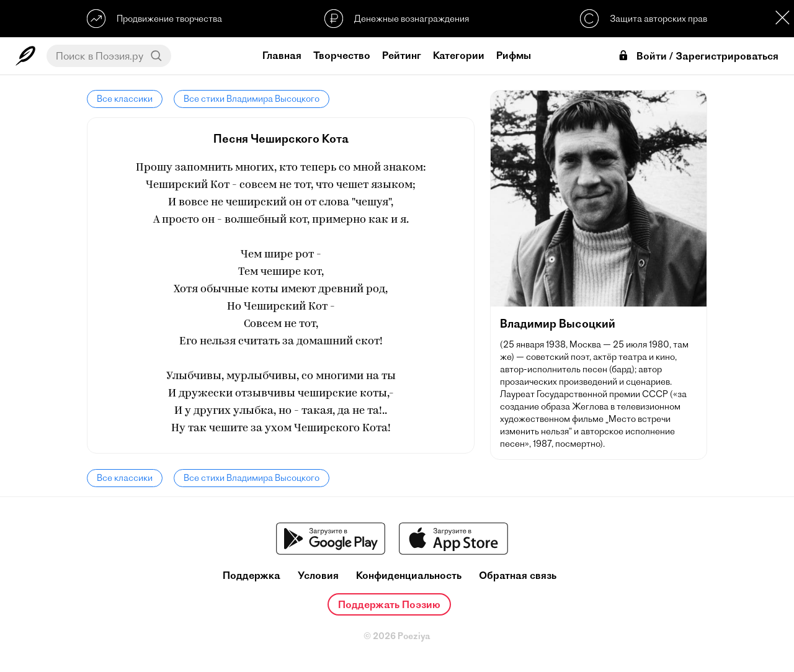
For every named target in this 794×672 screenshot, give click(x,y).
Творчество (342, 55)
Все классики (125, 99)
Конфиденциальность (409, 576)
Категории (459, 55)
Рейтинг (402, 55)
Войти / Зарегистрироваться (698, 56)
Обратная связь (518, 576)
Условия (318, 576)
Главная (282, 55)
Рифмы (514, 55)
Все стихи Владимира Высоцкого (252, 99)
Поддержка (252, 576)
